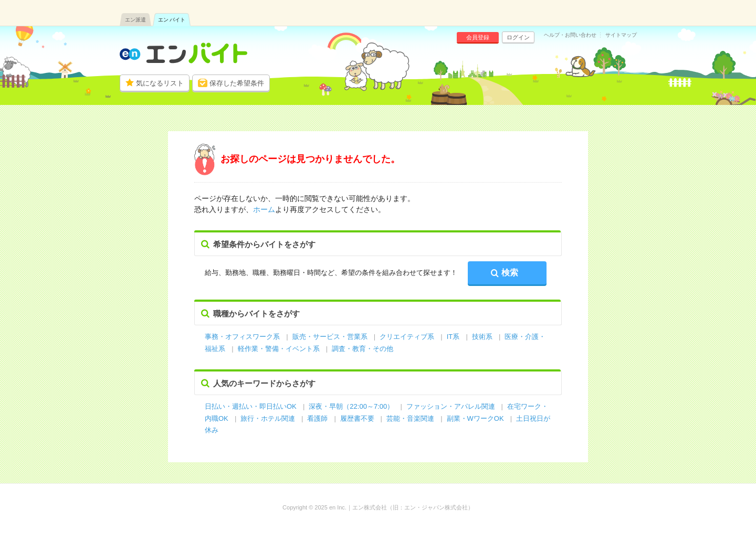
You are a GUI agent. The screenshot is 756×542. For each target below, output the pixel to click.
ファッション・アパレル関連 (452, 406)
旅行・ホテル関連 (269, 418)
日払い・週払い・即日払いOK (251, 406)
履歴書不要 (358, 418)
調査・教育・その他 (363, 349)
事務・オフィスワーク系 (242, 337)
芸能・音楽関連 (410, 418)
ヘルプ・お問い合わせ (570, 35)
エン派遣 (135, 20)
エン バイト (172, 20)
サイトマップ (621, 35)
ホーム (264, 209)
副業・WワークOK (475, 418)
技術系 (482, 337)
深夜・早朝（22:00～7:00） (351, 406)
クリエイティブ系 (407, 337)
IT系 (453, 337)
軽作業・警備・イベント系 (279, 349)
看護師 (317, 418)
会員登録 (478, 37)
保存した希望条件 (237, 83)
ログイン (518, 37)
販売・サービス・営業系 (330, 337)
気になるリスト (160, 83)
